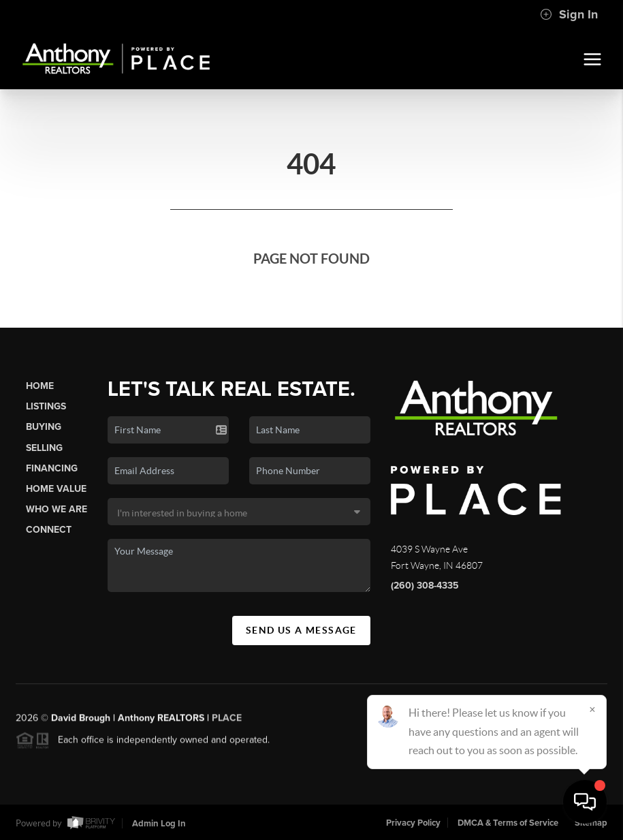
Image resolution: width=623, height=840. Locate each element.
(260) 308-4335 (425, 586)
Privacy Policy (413, 823)
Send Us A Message (301, 630)
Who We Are (57, 509)
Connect (49, 530)
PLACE (227, 722)
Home (40, 386)
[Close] (592, 709)
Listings (46, 406)
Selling (44, 448)
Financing (52, 468)
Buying (44, 427)
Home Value (56, 489)
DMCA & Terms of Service (508, 823)
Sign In (569, 14)
